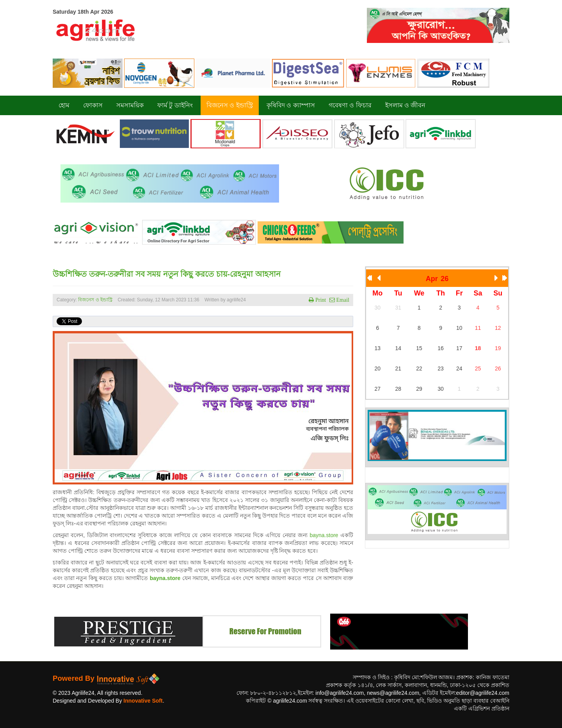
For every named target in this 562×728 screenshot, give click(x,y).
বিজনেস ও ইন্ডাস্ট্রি (95, 300)
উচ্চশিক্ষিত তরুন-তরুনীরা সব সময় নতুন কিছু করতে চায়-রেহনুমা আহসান (167, 274)
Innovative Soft (143, 701)
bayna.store (324, 535)
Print (320, 300)
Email (342, 300)
